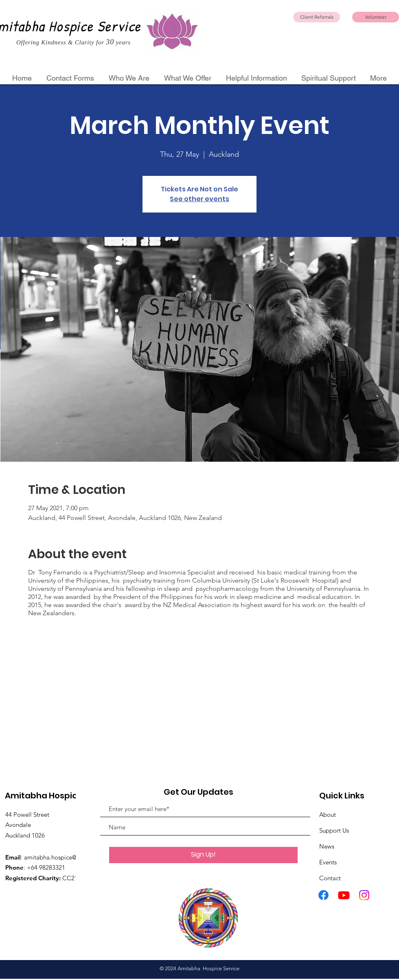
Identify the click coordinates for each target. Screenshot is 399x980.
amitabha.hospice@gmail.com (65, 857)
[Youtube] (344, 895)
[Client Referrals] (317, 17)
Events (328, 862)
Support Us (334, 830)
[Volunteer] (376, 17)
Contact (330, 878)
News (327, 846)
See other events (199, 199)
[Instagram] (364, 895)
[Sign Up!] (203, 855)
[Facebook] (323, 895)
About (328, 814)
